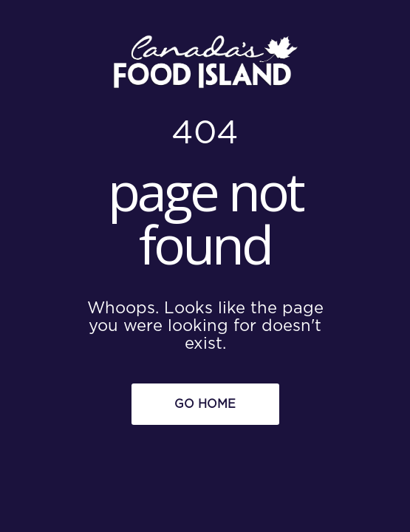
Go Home (205, 404)
